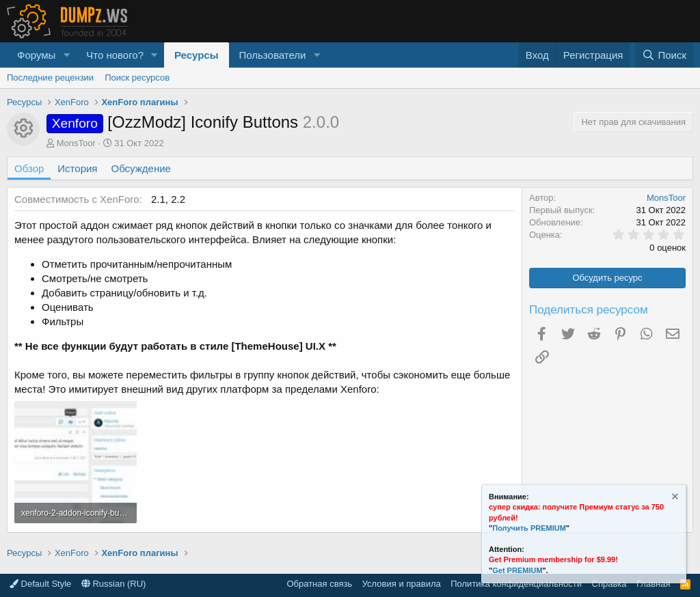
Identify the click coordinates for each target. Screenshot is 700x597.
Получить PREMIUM (529, 528)
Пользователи (273, 55)
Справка (609, 584)
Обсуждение (141, 168)
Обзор (29, 168)
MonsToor (76, 143)
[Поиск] (664, 55)
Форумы (36, 55)
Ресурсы (197, 55)
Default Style (40, 584)
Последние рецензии (50, 78)
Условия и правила (402, 584)
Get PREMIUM (517, 570)
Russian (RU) (114, 584)
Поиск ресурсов (137, 78)
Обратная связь (319, 584)
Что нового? (115, 55)
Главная (653, 584)
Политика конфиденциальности (516, 584)
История (77, 168)
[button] (66, 55)
